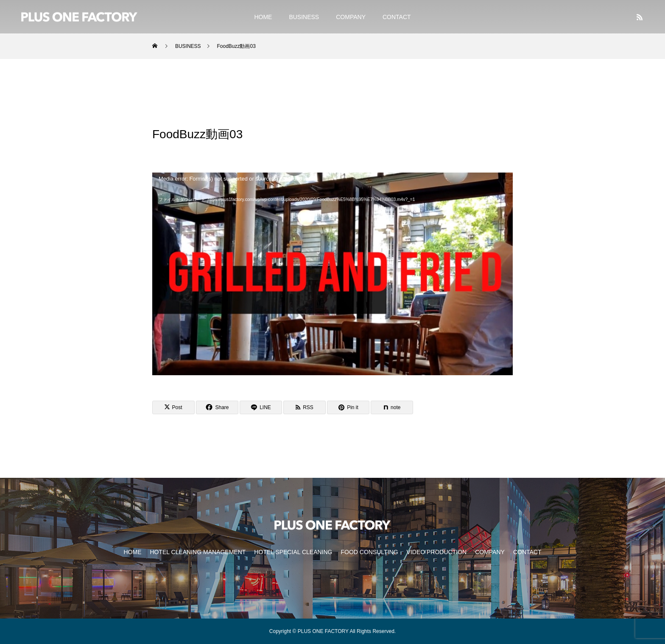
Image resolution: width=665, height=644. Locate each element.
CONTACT (397, 17)
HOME (263, 17)
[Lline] (261, 407)
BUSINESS (304, 17)
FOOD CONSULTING (369, 552)
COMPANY (351, 17)
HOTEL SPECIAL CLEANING (293, 552)
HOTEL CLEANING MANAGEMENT (198, 552)
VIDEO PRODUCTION (437, 552)
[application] (332, 274)
